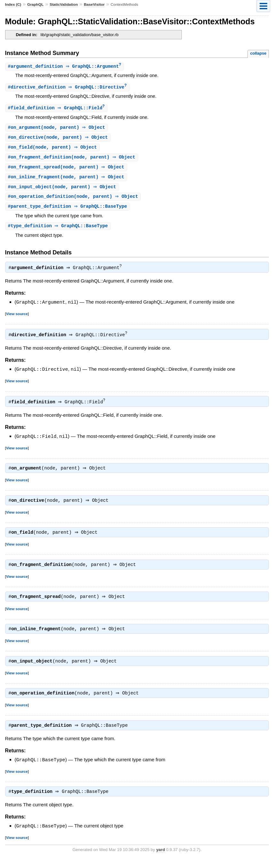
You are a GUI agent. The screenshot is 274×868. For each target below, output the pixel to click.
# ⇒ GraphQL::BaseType (68, 210)
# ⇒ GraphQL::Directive (68, 88)
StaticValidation (64, 4)
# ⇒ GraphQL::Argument (65, 67)
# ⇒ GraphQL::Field (57, 109)
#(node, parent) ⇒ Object (57, 129)
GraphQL (35, 4)
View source (17, 318)
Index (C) (13, 4)
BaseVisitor (94, 4)
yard (161, 859)
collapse (258, 53)
